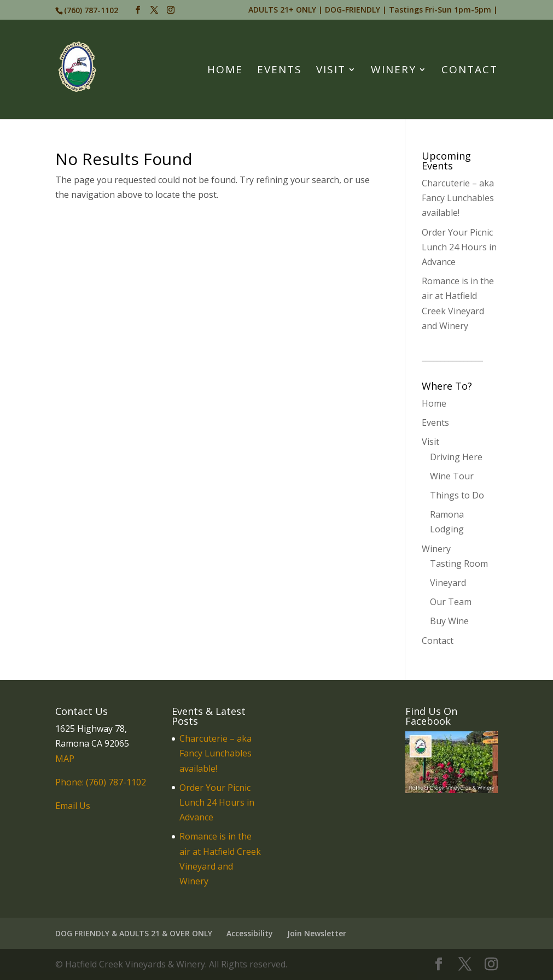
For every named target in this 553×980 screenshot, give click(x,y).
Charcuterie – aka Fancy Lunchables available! (458, 198)
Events (280, 71)
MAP (65, 759)
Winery (394, 71)
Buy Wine (449, 621)
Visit (331, 71)
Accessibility (250, 933)
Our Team (451, 602)
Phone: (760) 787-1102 (101, 782)
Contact (470, 71)
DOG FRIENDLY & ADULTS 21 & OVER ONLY (134, 933)
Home (225, 71)
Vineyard (448, 583)
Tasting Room (459, 564)
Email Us (73, 806)
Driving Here (456, 457)
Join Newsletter (317, 933)
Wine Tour (452, 476)
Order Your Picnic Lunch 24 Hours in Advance (459, 247)
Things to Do (457, 495)
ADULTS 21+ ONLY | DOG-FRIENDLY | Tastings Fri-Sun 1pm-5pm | (373, 10)
